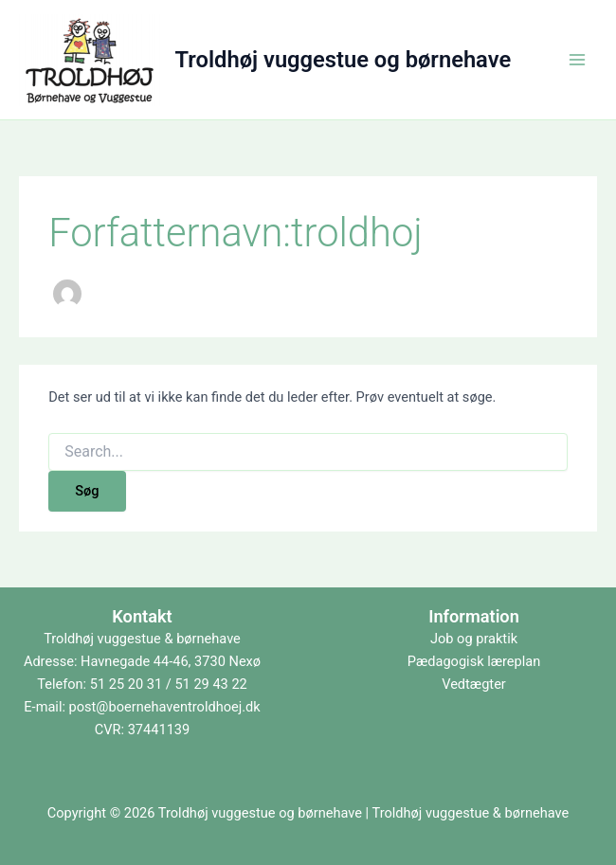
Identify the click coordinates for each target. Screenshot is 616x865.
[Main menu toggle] (577, 60)
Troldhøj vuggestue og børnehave (344, 60)
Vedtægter (474, 684)
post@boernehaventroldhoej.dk (165, 707)
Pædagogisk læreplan (474, 661)
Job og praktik (474, 639)
